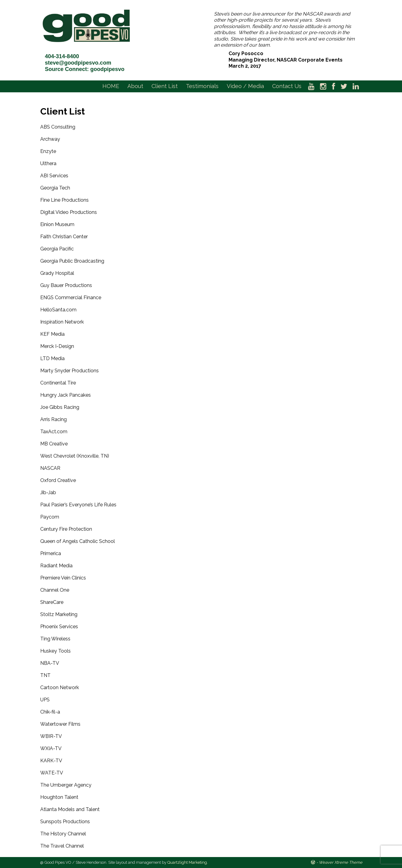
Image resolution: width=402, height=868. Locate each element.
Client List (165, 86)
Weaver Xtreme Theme (341, 862)
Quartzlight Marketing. (188, 862)
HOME (111, 86)
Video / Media (245, 86)
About (135, 86)
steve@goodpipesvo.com (78, 63)
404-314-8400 (62, 56)
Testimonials (202, 86)
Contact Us (287, 86)
